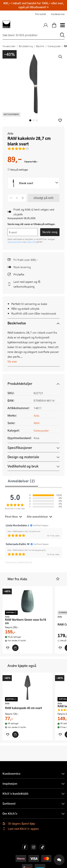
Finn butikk (40, 14)
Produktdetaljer (20, 384)
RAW (37, 423)
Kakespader (54, 46)
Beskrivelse (17, 323)
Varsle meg (50, 232)
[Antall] (17, 198)
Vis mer (12, 361)
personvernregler (15, 242)
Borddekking (26, 46)
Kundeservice (58, 14)
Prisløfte (19, 274)
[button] (60, 120)
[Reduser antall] (11, 198)
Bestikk (40, 46)
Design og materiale (23, 457)
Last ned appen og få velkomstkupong (27, 284)
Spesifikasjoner (20, 448)
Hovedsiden (9, 46)
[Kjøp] (15, 648)
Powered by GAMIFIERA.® (18, 562)
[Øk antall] (23, 198)
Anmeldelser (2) (22, 481)
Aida (10, 133)
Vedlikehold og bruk (23, 466)
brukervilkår (31, 242)
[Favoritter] (8, 648)
